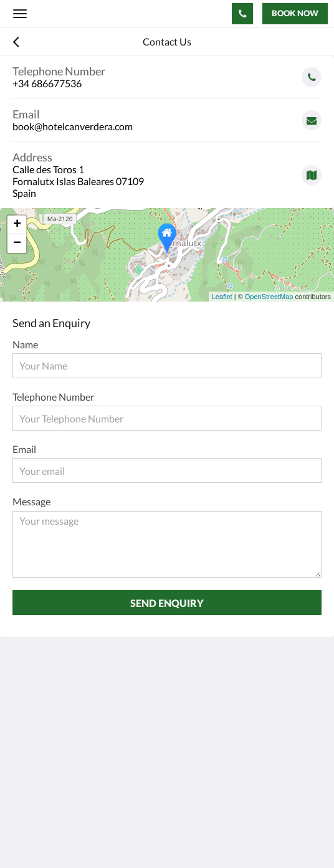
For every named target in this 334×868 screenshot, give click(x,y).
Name (25, 344)
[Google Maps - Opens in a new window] (167, 170)
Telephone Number (53, 397)
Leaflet (222, 297)
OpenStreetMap (269, 297)
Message (31, 501)
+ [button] (17, 225)
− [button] (17, 244)
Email (24, 449)
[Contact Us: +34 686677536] (242, 14)
